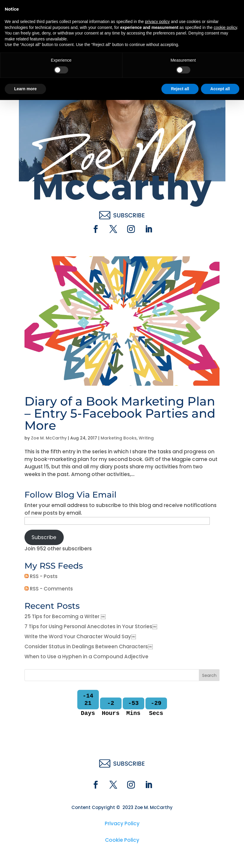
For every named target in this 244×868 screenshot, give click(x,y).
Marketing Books (119, 438)
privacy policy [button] (157, 790)
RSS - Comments (49, 589)
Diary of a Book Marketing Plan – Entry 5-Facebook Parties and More (120, 413)
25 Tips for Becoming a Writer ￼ (65, 616)
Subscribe (44, 537)
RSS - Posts (41, 576)
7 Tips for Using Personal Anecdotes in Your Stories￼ (91, 626)
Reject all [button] (180, 856)
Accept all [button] (220, 856)
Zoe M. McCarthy (49, 438)
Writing (146, 438)
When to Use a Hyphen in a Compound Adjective (86, 657)
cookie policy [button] (225, 795)
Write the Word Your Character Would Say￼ (80, 636)
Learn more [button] (25, 856)
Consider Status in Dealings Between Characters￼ (89, 647)
